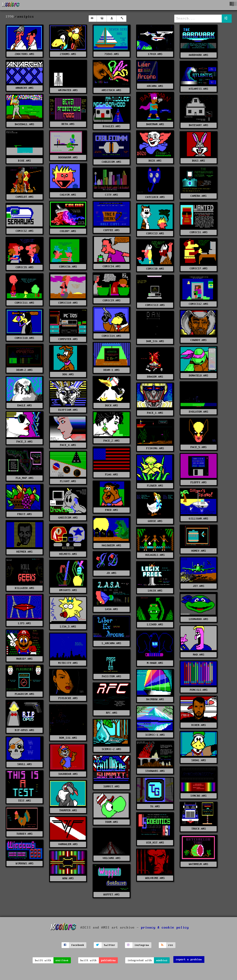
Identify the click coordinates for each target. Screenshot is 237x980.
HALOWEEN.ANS (112, 546)
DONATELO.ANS (199, 376)
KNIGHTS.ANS (68, 590)
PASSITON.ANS (112, 676)
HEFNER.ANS (25, 552)
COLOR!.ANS (68, 231)
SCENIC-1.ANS (155, 735)
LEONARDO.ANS (199, 619)
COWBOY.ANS (199, 340)
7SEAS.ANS (112, 54)
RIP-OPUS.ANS (25, 730)
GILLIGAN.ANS (199, 519)
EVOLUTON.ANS (199, 412)
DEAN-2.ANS (25, 370)
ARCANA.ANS (155, 86)
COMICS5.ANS (25, 267)
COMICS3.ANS (155, 234)
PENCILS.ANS (199, 690)
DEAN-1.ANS (112, 370)
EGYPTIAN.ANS (68, 410)
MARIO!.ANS (25, 659)
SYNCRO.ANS (199, 796)
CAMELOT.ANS (25, 197)
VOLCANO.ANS (112, 858)
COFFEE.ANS (112, 230)
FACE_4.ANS (68, 445)
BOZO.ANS (155, 161)
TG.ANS (155, 807)
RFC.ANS (112, 713)
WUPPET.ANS (112, 895)
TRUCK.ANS (199, 829)
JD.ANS (112, 573)
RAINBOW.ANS (155, 699)
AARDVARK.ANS (199, 55)
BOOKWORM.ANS (68, 157)
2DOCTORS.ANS (25, 54)
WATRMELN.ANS (199, 864)
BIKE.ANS (25, 161)
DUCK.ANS (112, 406)
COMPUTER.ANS (68, 339)
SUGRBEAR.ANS (68, 774)
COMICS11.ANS (25, 303)
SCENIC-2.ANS (112, 749)
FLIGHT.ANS (68, 481)
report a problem (189, 959)
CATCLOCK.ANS (155, 197)
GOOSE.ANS (155, 521)
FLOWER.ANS (155, 486)
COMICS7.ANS (199, 269)
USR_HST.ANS (155, 843)
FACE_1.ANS (155, 413)
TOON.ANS (112, 822)
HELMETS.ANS (68, 554)
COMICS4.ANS (112, 266)
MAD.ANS (199, 655)
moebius (162, 960)
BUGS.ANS (199, 161)
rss (171, 945)
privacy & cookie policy (165, 927)
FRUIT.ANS (25, 514)
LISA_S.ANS (68, 627)
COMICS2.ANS (25, 231)
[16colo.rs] (11, 5)
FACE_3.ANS (25, 442)
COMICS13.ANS (155, 305)
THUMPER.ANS (68, 810)
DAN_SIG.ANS (155, 341)
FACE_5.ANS (199, 447)
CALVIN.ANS (68, 195)
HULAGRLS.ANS (155, 555)
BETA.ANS (68, 124)
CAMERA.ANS (199, 196)
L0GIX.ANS (155, 591)
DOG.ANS (68, 374)
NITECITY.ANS (68, 663)
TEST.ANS (25, 801)
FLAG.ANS (112, 475)
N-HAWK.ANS (155, 663)
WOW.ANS (68, 878)
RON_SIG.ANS (68, 738)
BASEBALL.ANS (25, 124)
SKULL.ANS (25, 764)
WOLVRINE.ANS (155, 878)
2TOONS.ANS (68, 54)
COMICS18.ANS (25, 338)
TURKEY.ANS (25, 834)
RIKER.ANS (199, 725)
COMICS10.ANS (68, 303)
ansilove (62, 960)
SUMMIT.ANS (112, 787)
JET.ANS (199, 586)
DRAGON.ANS (155, 377)
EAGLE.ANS (25, 406)
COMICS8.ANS (155, 269)
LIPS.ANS (25, 623)
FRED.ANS (112, 510)
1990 (10, 17)
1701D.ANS (155, 54)
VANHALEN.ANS (68, 844)
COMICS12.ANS (199, 304)
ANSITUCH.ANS (112, 90)
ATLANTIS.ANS (199, 89)
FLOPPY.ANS (199, 482)
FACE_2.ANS (112, 441)
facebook (78, 945)
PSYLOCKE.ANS (68, 698)
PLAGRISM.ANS (25, 694)
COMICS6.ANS (68, 267)
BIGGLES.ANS (112, 126)
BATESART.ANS (199, 125)
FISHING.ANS (155, 448)
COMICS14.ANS (112, 336)
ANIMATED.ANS (68, 90)
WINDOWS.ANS (25, 864)
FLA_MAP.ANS (25, 478)
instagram (142, 945)
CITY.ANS (112, 195)
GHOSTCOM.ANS (68, 518)
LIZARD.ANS (155, 625)
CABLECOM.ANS (112, 162)
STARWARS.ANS (155, 771)
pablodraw (108, 960)
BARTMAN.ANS (155, 124)
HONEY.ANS (199, 551)
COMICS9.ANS (112, 301)
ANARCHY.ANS (25, 88)
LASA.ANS (112, 609)
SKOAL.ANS (199, 760)
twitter (110, 945)
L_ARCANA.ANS (112, 643)
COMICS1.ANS (199, 232)
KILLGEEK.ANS (25, 588)
